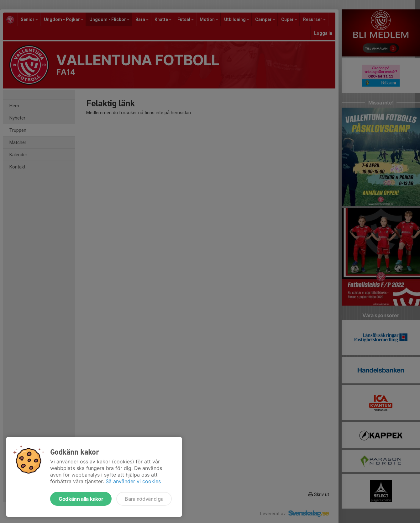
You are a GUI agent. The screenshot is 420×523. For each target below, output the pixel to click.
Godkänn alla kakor (81, 499)
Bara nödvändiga (144, 499)
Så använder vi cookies (133, 481)
